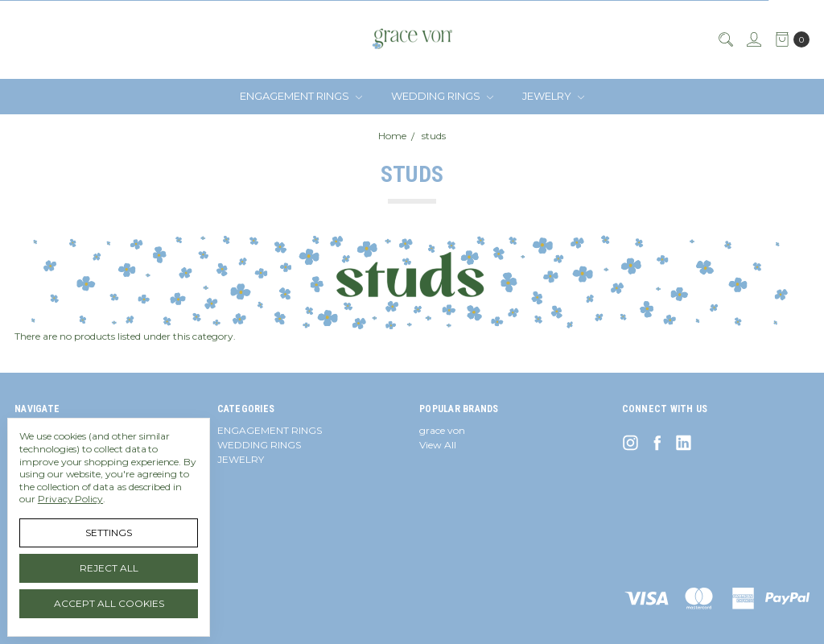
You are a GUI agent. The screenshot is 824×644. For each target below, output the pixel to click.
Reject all (109, 568)
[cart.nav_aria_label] (789, 39)
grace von (442, 430)
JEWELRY (553, 96)
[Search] (725, 39)
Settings (109, 533)
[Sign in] (753, 39)
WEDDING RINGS (442, 96)
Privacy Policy (70, 499)
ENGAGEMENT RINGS (301, 96)
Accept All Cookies (109, 603)
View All (438, 445)
